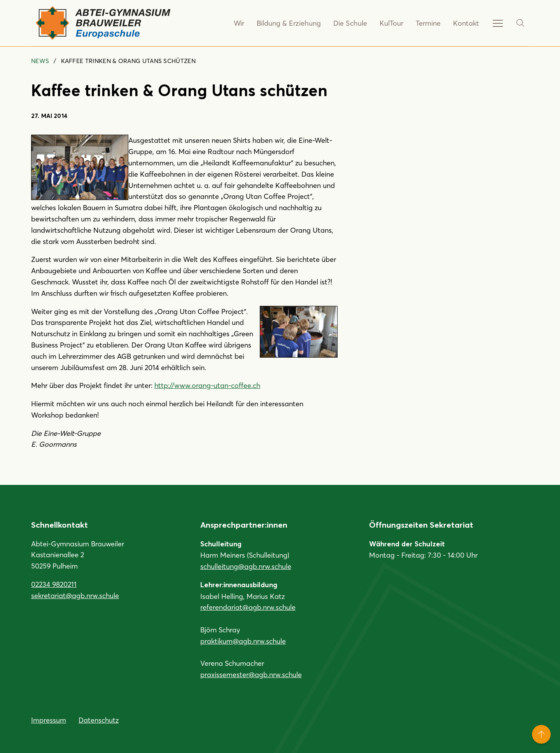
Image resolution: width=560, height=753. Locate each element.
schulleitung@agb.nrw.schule (246, 566)
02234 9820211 (54, 584)
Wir (241, 23)
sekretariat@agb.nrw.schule (75, 595)
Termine (428, 23)
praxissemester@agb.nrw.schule (251, 674)
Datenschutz (99, 720)
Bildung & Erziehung (290, 23)
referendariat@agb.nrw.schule (248, 607)
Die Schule (351, 23)
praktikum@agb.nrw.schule (243, 641)
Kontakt (466, 23)
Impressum (49, 720)
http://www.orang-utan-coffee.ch (207, 385)
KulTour (391, 23)
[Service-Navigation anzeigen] (498, 23)
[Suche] (520, 23)
